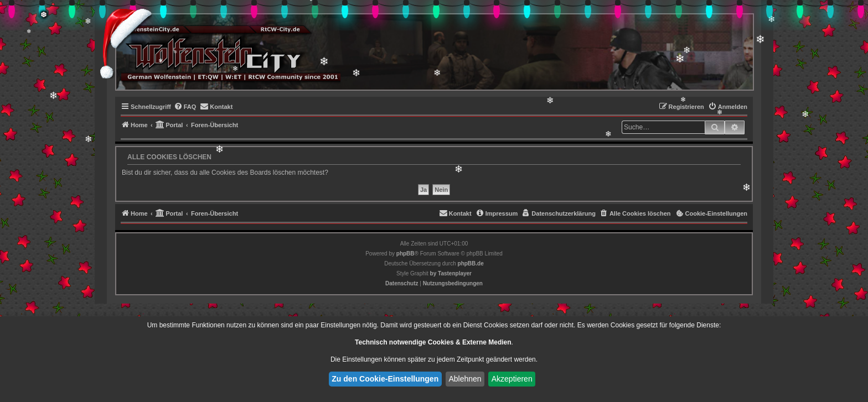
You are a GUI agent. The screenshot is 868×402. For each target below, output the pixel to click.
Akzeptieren (512, 379)
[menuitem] (185, 107)
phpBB (405, 254)
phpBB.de (471, 263)
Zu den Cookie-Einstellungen (385, 379)
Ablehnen (465, 379)
